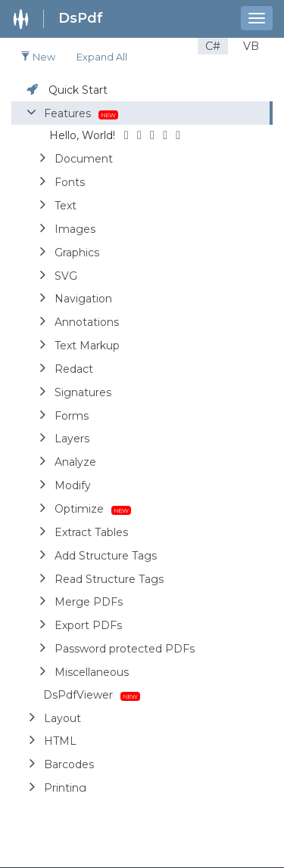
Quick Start (78, 90)
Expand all (102, 57)
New (38, 57)
